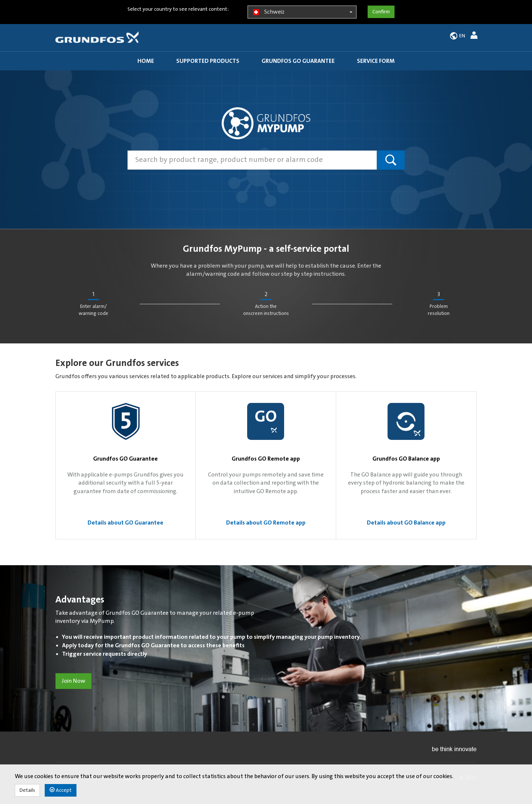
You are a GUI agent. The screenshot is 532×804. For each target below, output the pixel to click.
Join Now (74, 681)
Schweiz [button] (302, 12)
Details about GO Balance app (406, 523)
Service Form (376, 61)
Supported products (208, 61)
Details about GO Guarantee (125, 523)
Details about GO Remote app (266, 523)
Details (27, 790)
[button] (475, 36)
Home (146, 61)
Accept (61, 790)
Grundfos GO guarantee (298, 61)
